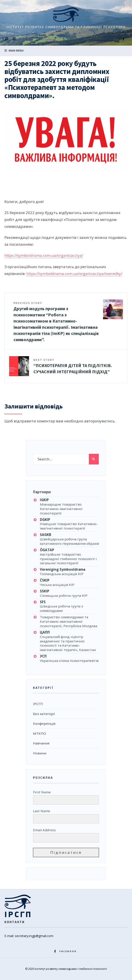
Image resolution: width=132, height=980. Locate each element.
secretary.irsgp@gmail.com (34, 936)
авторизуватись (99, 421)
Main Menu (14, 51)
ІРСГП (38, 704)
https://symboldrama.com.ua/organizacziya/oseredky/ (74, 274)
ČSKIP (45, 580)
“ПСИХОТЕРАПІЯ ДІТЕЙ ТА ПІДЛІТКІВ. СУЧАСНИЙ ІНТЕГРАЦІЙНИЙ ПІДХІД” (73, 366)
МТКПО (40, 733)
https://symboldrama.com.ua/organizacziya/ (44, 255)
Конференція (44, 723)
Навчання (41, 743)
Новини (40, 753)
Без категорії (44, 714)
